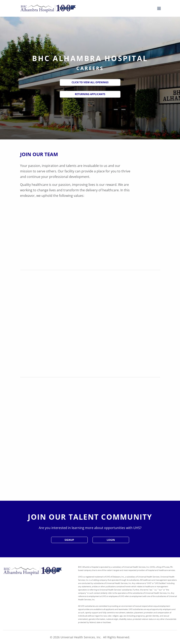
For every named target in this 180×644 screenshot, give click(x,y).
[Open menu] (158, 8)
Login (111, 540)
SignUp (69, 540)
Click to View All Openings (90, 82)
